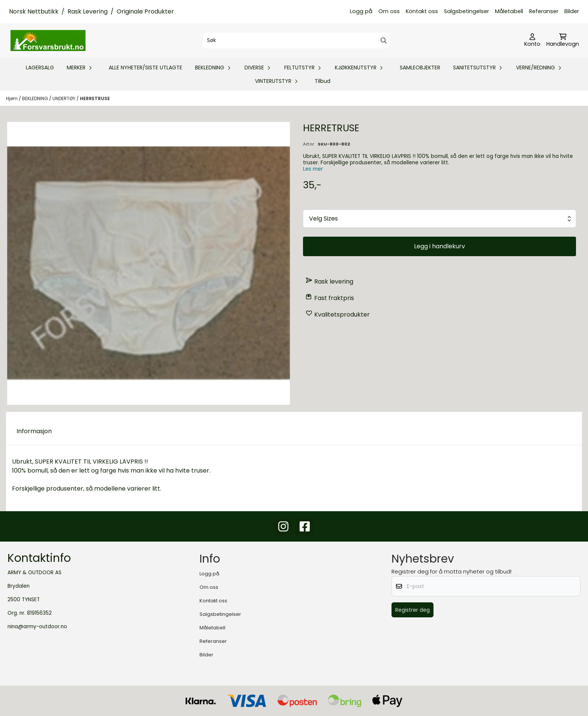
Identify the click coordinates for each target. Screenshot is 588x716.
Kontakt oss (422, 11)
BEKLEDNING (36, 98)
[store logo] (48, 41)
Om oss (389, 11)
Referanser (544, 11)
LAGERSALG (40, 68)
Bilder (572, 11)
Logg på (361, 11)
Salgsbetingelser (466, 11)
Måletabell (509, 11)
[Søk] (296, 41)
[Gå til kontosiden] (532, 41)
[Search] (384, 41)
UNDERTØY (64, 98)
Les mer (313, 169)
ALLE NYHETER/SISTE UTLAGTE (145, 68)
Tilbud (322, 81)
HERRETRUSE (95, 98)
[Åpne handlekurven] (563, 41)
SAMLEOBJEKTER (420, 68)
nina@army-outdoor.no (37, 627)
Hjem (12, 98)
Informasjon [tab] (34, 431)
